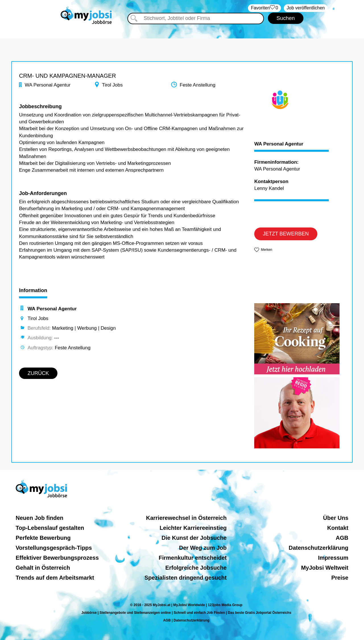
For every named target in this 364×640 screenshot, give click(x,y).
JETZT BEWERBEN (286, 234)
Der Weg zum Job (203, 548)
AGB (342, 538)
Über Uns (336, 518)
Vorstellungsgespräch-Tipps (54, 548)
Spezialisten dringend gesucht (186, 578)
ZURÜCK (38, 373)
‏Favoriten (264, 8)
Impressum (333, 558)
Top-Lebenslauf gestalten (50, 528)
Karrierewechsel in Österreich (186, 518)
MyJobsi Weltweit (325, 568)
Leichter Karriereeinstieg (193, 528)
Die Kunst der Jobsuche (194, 538)
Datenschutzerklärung (318, 548)
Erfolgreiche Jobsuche (196, 568)
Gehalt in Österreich (43, 568)
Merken (266, 250)
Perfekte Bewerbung (43, 538)
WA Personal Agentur (279, 144)
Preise (340, 578)
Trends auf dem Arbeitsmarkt (55, 578)
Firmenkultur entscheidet (193, 558)
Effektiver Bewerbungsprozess (57, 558)
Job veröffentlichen (306, 8)
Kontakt (338, 528)
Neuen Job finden (40, 518)
